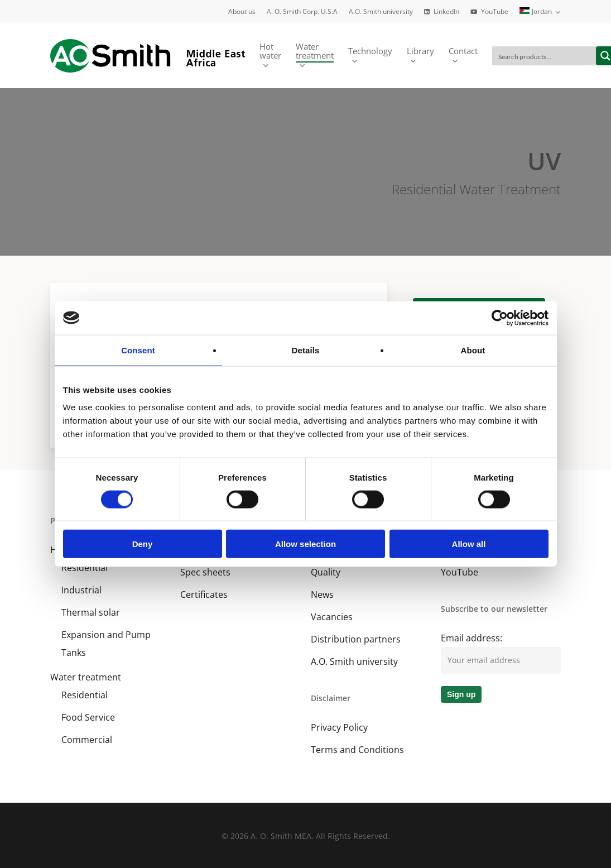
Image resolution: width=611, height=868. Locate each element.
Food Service (88, 717)
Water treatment (86, 677)
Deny (143, 544)
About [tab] (473, 350)
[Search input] (545, 56)
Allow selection (305, 544)
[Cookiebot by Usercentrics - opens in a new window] (500, 318)
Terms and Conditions (357, 750)
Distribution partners (356, 639)
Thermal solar (91, 612)
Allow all (469, 544)
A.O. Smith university (354, 661)
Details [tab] (306, 350)
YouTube (460, 572)
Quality (326, 572)
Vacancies (332, 617)
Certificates (204, 594)
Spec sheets (205, 572)
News (322, 594)
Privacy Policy (339, 727)
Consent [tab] (138, 350)
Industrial (81, 590)
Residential (85, 568)
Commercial (87, 740)
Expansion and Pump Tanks (106, 644)
